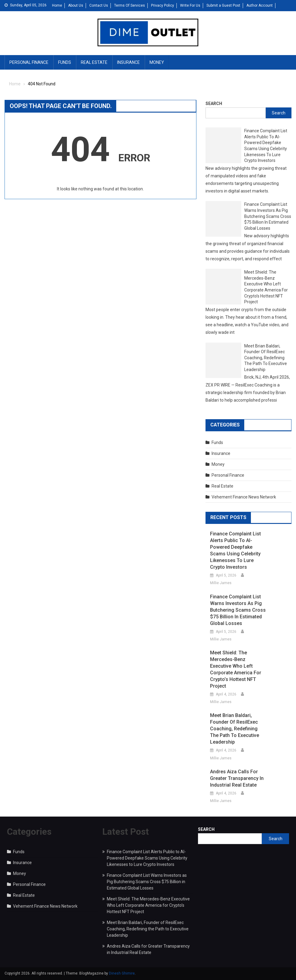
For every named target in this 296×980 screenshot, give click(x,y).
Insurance (128, 62)
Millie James (221, 583)
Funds (65, 62)
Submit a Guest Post (223, 5)
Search (214, 104)
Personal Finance (29, 62)
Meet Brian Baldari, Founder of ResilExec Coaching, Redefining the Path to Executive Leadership (266, 358)
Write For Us (190, 5)
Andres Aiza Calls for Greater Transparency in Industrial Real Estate (237, 778)
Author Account (260, 5)
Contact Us (99, 5)
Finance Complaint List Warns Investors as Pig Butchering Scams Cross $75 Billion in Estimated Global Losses (268, 216)
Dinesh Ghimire (122, 973)
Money (157, 62)
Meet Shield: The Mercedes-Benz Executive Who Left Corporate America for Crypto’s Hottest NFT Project (266, 287)
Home (57, 5)
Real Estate (94, 62)
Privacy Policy (163, 5)
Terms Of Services (130, 5)
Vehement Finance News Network (244, 497)
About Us (76, 5)
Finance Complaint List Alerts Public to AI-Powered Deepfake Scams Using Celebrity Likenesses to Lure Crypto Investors (266, 146)
